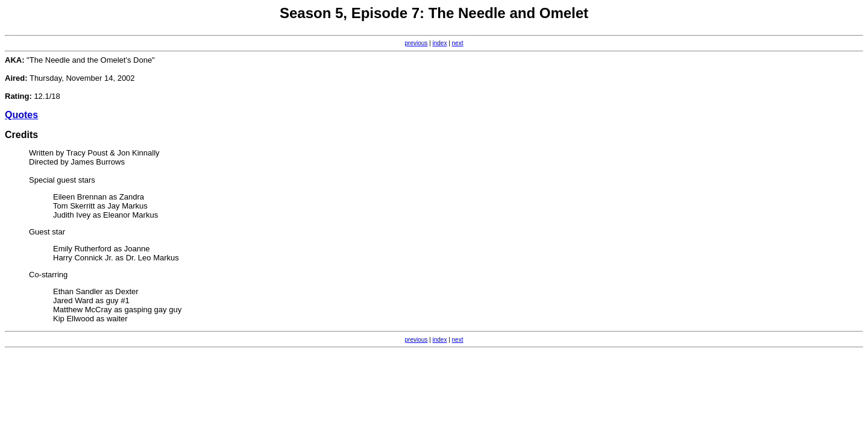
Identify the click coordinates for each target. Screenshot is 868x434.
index (440, 43)
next (458, 43)
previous (417, 43)
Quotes (21, 115)
